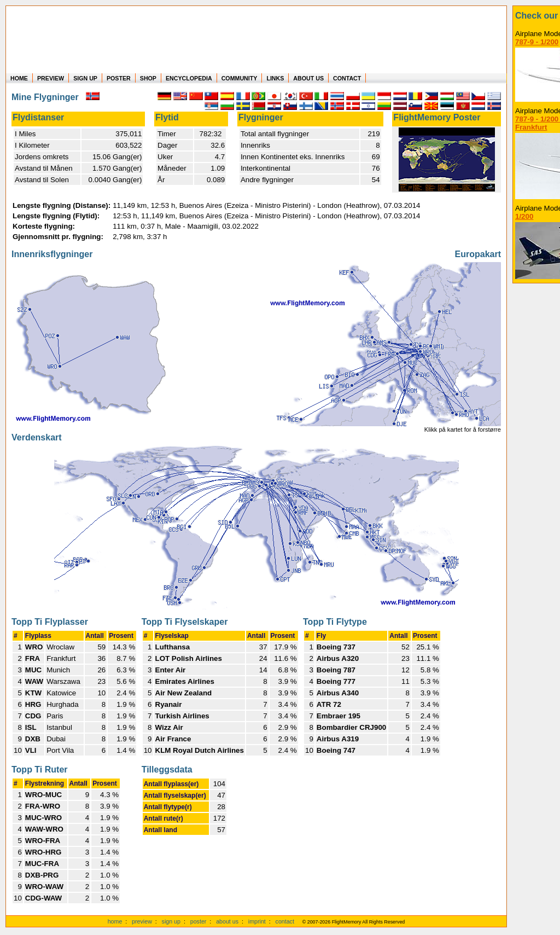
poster (199, 921)
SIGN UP (85, 78)
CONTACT (347, 78)
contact (285, 921)
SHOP (148, 78)
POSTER (119, 78)
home (115, 921)
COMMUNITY (240, 78)
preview (142, 921)
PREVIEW (51, 78)
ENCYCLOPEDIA (189, 78)
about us (227, 921)
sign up (171, 921)
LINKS (275, 78)
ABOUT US (308, 78)
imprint (257, 921)
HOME (19, 78)
